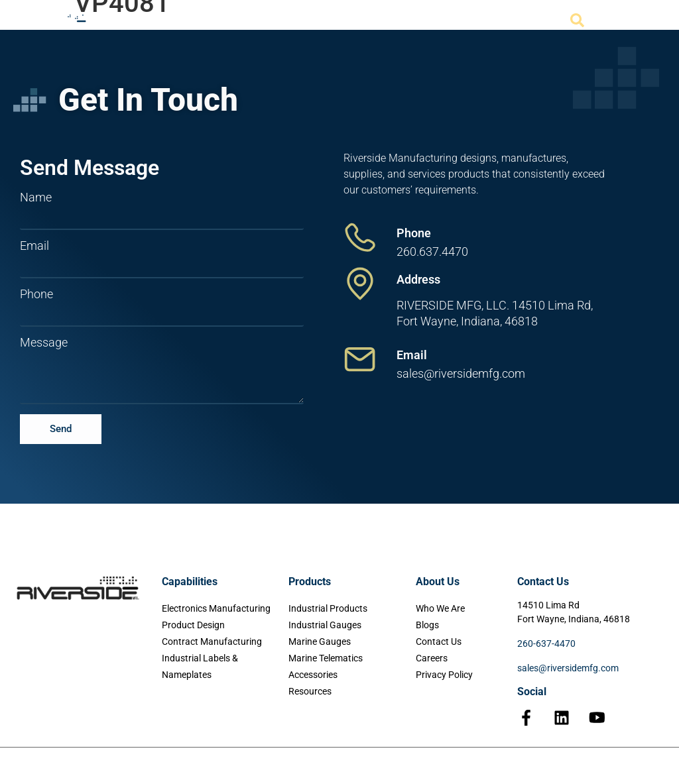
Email (34, 246)
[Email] (360, 359)
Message (44, 343)
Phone (36, 294)
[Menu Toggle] (618, 21)
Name (36, 197)
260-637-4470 (546, 644)
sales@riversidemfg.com (568, 668)
